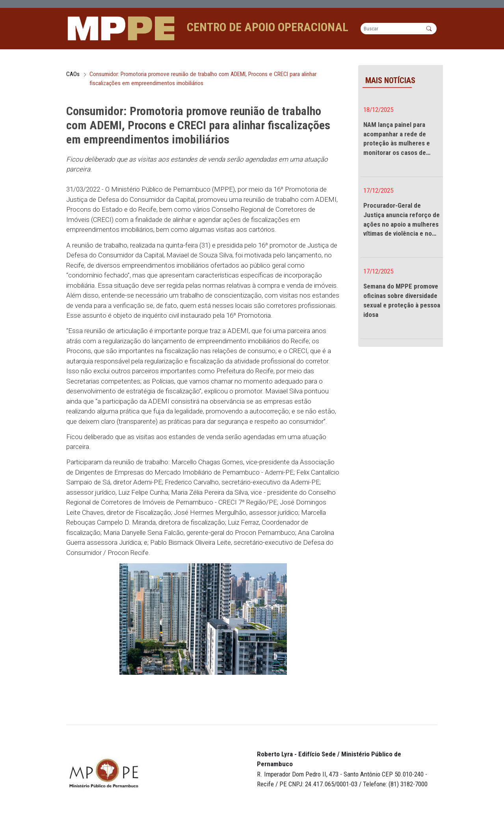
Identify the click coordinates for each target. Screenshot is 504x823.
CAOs (73, 78)
